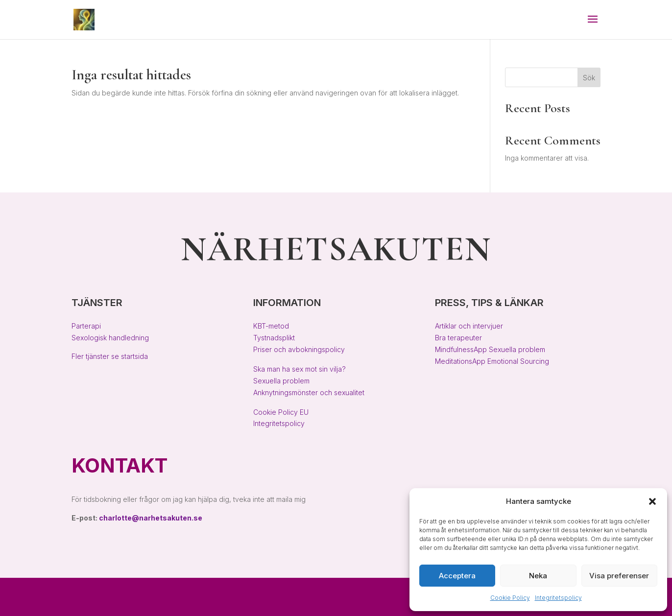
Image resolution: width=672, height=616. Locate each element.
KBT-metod (271, 326)
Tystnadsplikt (274, 338)
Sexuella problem (281, 381)
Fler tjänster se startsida (110, 356)
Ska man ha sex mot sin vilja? (300, 369)
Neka (538, 576)
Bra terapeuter (458, 338)
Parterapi (86, 326)
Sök (589, 78)
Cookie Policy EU (281, 412)
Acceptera (457, 576)
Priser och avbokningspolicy (299, 349)
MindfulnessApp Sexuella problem (490, 349)
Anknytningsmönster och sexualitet (309, 392)
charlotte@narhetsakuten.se (151, 518)
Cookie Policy (510, 598)
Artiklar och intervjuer (469, 326)
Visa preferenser (619, 576)
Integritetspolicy (558, 598)
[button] (652, 501)
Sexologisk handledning (110, 338)
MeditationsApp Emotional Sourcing (492, 361)
